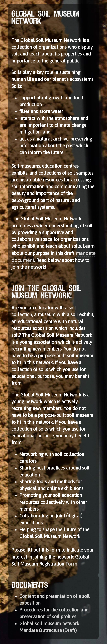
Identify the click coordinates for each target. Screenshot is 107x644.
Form (71, 564)
